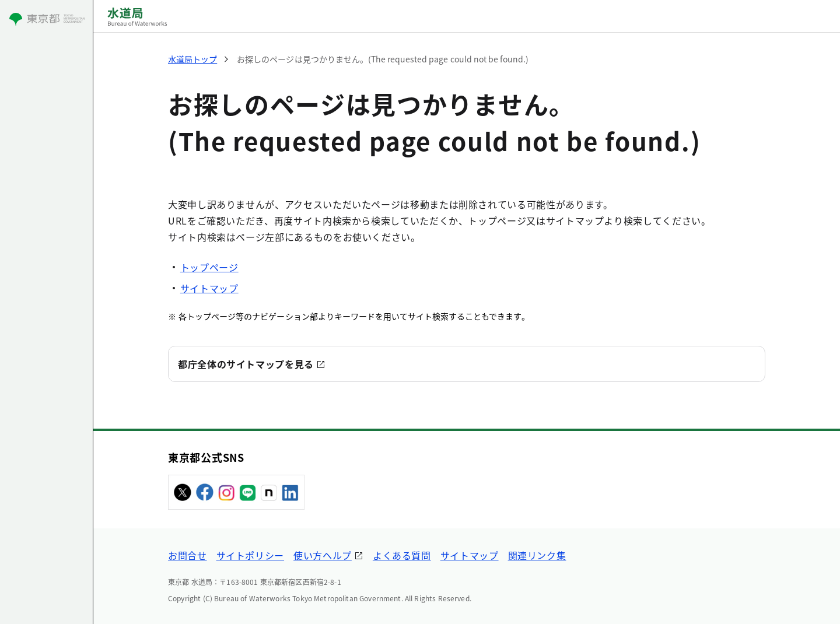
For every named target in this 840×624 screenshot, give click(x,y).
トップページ (209, 267)
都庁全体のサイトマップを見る (246, 364)
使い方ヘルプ (323, 555)
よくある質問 (402, 555)
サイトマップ (209, 288)
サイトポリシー (250, 555)
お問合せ (188, 555)
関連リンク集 (537, 555)
